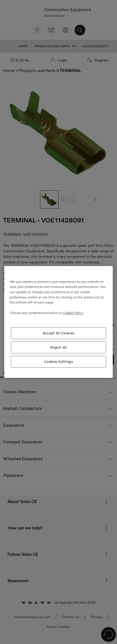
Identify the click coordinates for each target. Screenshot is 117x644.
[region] (58, 322)
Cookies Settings (58, 362)
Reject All (58, 347)
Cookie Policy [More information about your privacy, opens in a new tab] (73, 313)
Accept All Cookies (58, 333)
